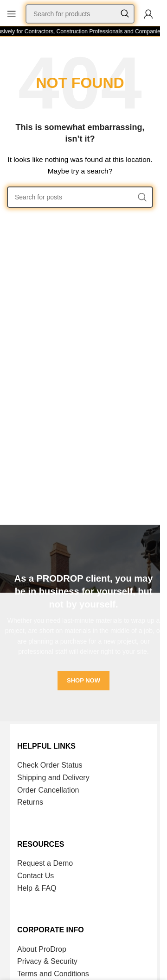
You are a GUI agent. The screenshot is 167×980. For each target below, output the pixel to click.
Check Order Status (50, 765)
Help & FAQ (37, 888)
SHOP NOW (83, 680)
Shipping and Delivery (53, 778)
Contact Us (35, 876)
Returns (30, 802)
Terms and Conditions (53, 974)
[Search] (80, 14)
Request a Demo (45, 863)
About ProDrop (42, 949)
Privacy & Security (47, 961)
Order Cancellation (48, 790)
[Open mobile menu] (12, 14)
